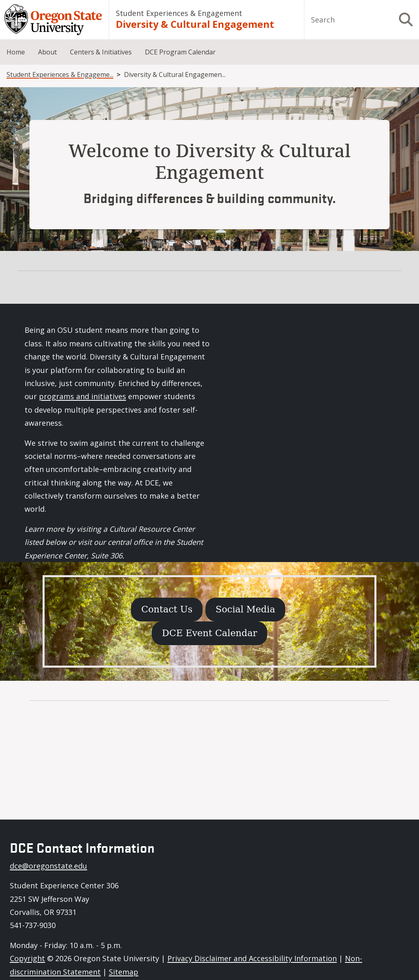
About (47, 52)
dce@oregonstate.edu (48, 866)
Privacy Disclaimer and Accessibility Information (252, 958)
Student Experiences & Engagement (179, 13)
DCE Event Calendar (210, 633)
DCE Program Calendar (180, 52)
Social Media (246, 609)
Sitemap (124, 972)
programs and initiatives (82, 396)
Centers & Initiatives (101, 52)
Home (16, 52)
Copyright (27, 958)
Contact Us (167, 609)
